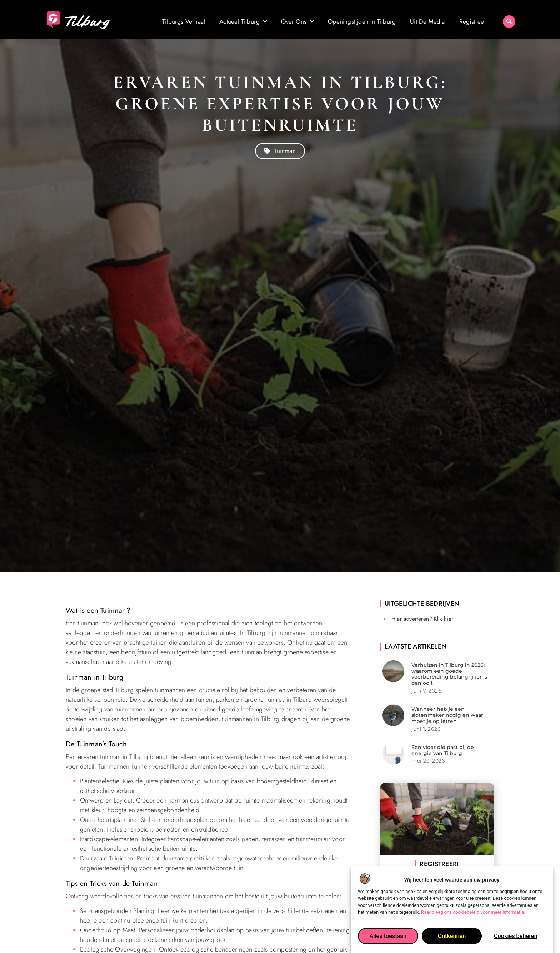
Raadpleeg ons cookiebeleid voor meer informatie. (473, 917)
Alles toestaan (388, 941)
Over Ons (297, 21)
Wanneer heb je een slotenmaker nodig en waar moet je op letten (447, 715)
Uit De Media (427, 21)
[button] (509, 19)
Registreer (473, 21)
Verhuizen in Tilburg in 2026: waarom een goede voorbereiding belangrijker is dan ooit (449, 674)
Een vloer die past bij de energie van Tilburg (443, 750)
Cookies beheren (516, 941)
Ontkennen (452, 941)
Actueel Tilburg (243, 21)
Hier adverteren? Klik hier (422, 619)
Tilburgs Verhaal (184, 21)
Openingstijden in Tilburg (362, 21)
